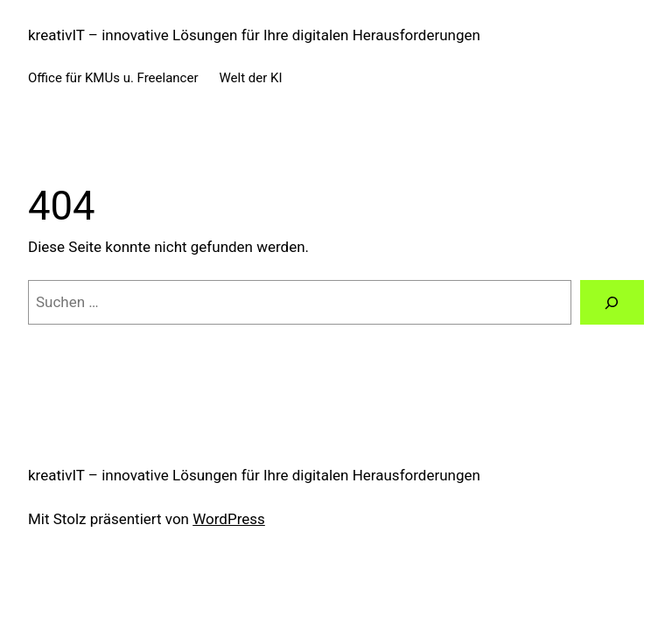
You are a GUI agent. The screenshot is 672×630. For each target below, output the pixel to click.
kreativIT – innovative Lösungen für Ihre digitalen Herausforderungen (254, 35)
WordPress (229, 519)
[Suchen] (612, 302)
